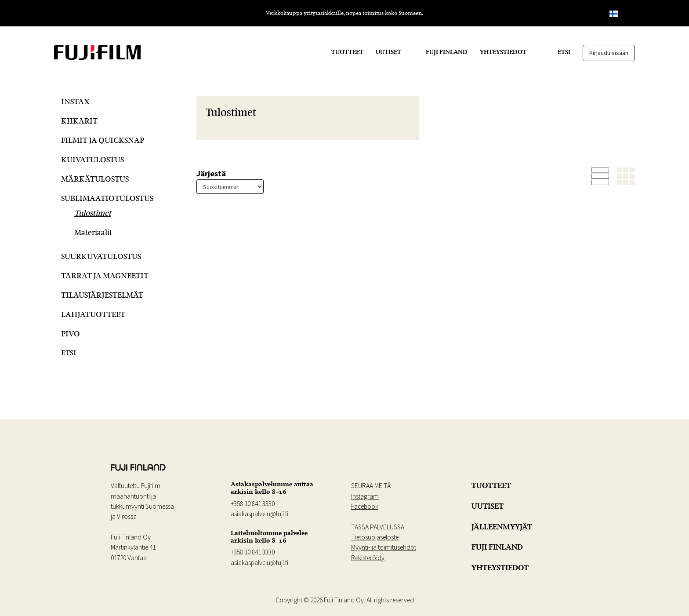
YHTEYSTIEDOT (503, 52)
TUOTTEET (347, 52)
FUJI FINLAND (447, 52)
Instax (75, 101)
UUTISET (388, 52)
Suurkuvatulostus (101, 256)
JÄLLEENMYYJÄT (502, 527)
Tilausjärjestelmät (102, 295)
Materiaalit (93, 232)
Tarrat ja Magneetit (105, 275)
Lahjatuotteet (93, 314)
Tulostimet (93, 213)
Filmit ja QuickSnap (103, 140)
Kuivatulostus (92, 159)
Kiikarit (79, 121)
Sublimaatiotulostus (107, 198)
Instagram (365, 496)
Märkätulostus (95, 179)
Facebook (365, 506)
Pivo (71, 334)
